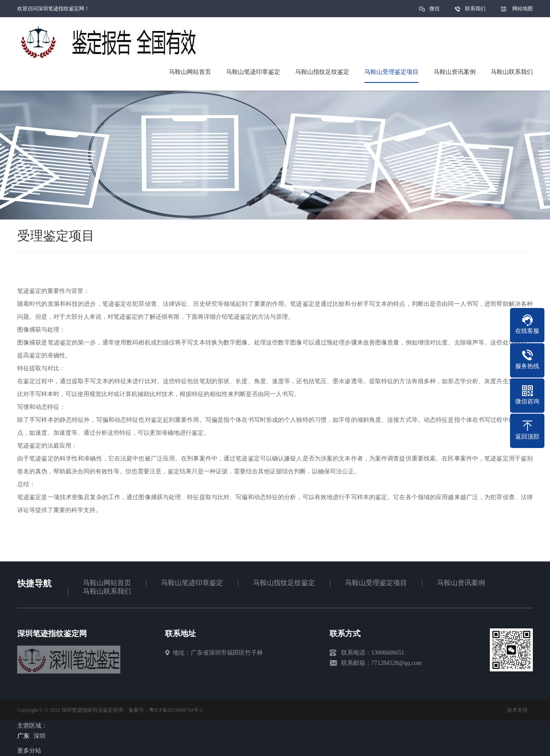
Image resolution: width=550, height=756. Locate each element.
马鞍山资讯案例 (461, 583)
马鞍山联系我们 (107, 591)
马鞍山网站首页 (107, 583)
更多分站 (29, 751)
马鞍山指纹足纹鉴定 (284, 583)
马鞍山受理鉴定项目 (376, 583)
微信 (434, 11)
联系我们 (475, 9)
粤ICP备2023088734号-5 (176, 710)
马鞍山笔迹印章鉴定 (192, 583)
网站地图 (522, 9)
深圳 (40, 736)
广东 (23, 736)
